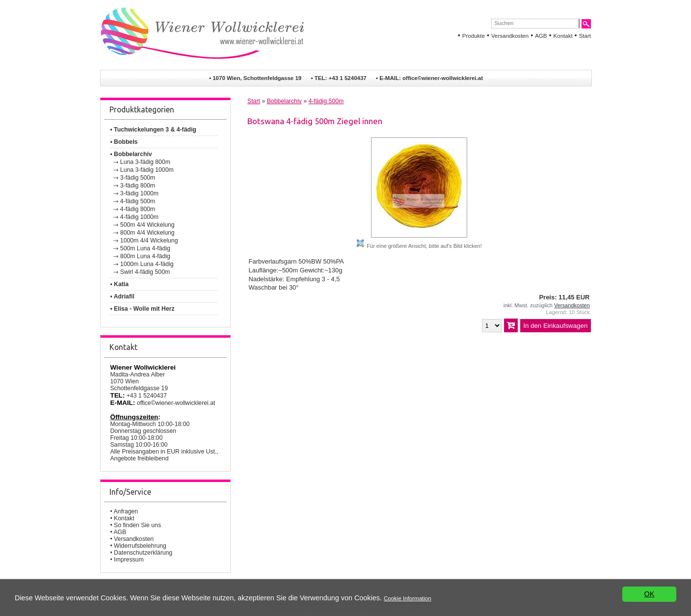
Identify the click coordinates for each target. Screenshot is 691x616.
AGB (541, 36)
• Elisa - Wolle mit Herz (142, 309)
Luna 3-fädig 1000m (147, 170)
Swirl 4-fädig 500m (145, 272)
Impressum (129, 560)
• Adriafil (122, 296)
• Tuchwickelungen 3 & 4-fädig (153, 130)
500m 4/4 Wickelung (147, 225)
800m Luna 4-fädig (145, 256)
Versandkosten (510, 36)
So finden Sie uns (137, 525)
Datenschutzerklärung (143, 553)
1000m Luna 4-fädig (147, 264)
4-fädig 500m (138, 201)
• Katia (119, 284)
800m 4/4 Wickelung (147, 233)
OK (650, 594)
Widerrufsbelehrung (140, 546)
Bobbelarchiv (284, 101)
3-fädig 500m (138, 178)
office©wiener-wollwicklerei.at (443, 78)
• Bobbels (124, 142)
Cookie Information (408, 598)
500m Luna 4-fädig (145, 248)
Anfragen (126, 511)
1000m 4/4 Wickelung (149, 241)
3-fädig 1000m (139, 193)
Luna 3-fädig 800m (145, 162)
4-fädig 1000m (139, 217)
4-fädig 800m (138, 209)
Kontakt (563, 36)
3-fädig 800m (138, 186)
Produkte (474, 36)
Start (585, 36)
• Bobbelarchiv (131, 154)
